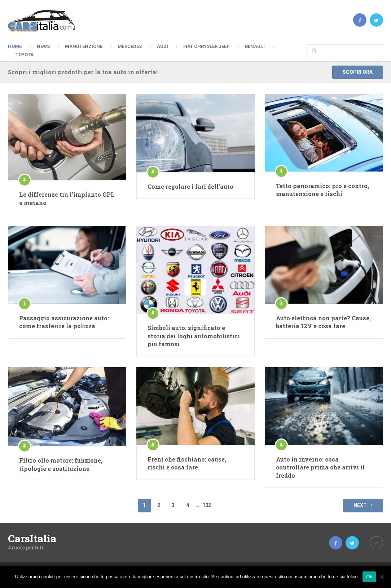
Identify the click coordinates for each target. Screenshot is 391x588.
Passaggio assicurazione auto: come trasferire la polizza (64, 322)
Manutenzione (84, 46)
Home (15, 46)
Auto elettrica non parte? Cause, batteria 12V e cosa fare (323, 322)
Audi (162, 46)
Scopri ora (358, 72)
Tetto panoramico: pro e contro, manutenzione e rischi (322, 190)
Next (363, 505)
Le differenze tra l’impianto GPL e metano (67, 198)
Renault (255, 46)
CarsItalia (32, 539)
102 (207, 505)
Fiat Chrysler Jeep (207, 46)
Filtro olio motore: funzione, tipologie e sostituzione (61, 464)
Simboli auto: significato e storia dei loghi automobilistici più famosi (194, 336)
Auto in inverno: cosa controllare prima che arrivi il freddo (320, 467)
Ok (369, 577)
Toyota (25, 55)
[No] (382, 577)
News (43, 46)
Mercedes (130, 46)
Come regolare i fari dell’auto (190, 186)
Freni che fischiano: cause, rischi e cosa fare (187, 463)
